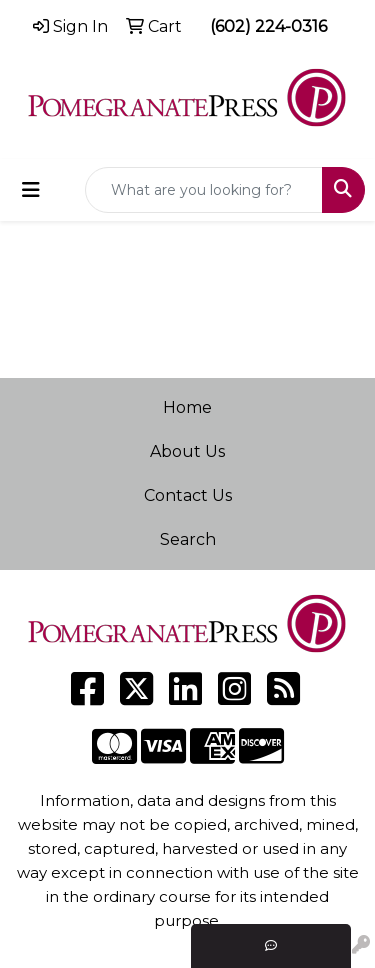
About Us (187, 451)
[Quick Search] (204, 190)
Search (188, 539)
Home (187, 407)
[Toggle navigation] (31, 190)
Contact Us (188, 495)
